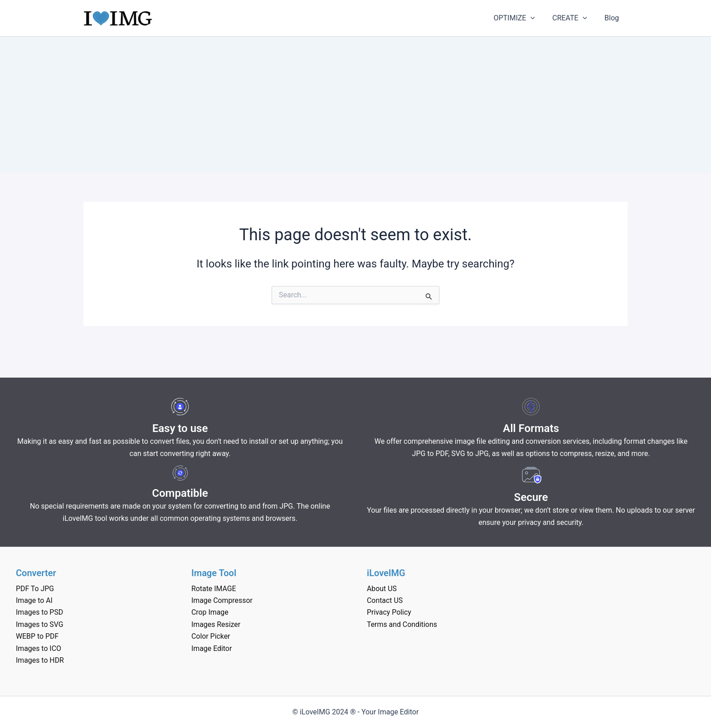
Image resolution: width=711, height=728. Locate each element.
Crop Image (210, 612)
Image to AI (34, 600)
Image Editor (212, 648)
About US (382, 589)
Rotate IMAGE (214, 589)
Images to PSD (40, 612)
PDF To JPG (35, 589)
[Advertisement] (355, 105)
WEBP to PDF (37, 636)
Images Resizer (216, 624)
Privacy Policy (389, 612)
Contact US (385, 600)
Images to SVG (40, 624)
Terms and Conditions (402, 624)
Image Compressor (222, 600)
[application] (537, 18)
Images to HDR (40, 660)
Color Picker (211, 636)
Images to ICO (39, 648)
